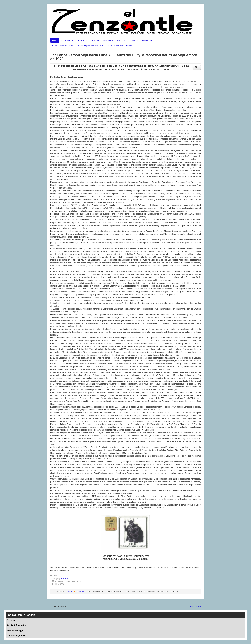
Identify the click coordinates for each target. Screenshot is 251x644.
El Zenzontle (67, 40)
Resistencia (82, 40)
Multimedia (108, 40)
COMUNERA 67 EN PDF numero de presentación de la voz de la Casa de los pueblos (92, 46)
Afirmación (147, 40)
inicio (55, 40)
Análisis (95, 40)
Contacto (134, 40)
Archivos (121, 40)
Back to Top (195, 606)
